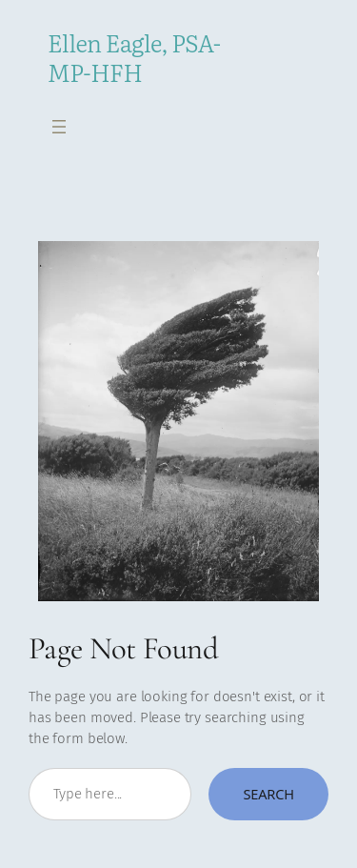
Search (268, 794)
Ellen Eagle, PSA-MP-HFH (134, 57)
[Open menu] (59, 127)
